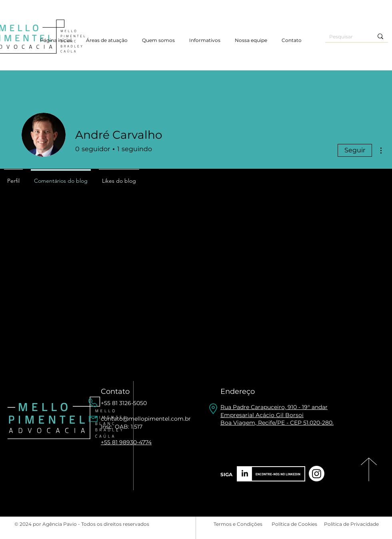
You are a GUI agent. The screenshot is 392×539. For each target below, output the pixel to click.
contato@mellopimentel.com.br (146, 419)
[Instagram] (317, 474)
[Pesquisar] (345, 37)
